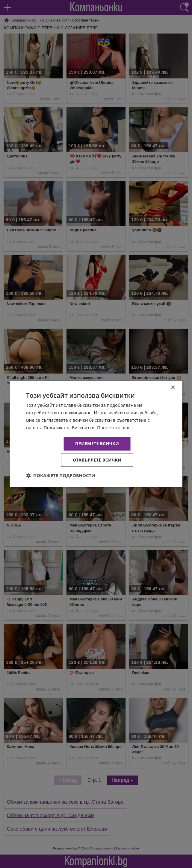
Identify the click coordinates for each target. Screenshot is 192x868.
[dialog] (96, 434)
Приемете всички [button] (97, 444)
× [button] (173, 388)
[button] (61, 476)
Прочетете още (114, 427)
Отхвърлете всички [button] (97, 460)
